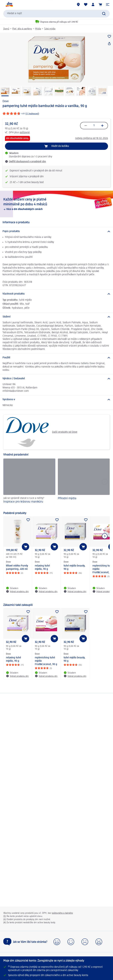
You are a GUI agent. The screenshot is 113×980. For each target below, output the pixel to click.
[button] (108, 4)
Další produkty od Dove (42, 432)
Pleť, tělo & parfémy (22, 29)
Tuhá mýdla (50, 29)
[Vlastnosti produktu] (56, 294)
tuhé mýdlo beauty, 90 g (74, 567)
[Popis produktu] (56, 231)
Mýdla (38, 29)
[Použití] (56, 358)
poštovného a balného (62, 913)
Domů (6, 29)
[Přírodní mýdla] (84, 483)
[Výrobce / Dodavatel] (56, 379)
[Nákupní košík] (100, 4)
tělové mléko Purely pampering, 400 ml (17, 567)
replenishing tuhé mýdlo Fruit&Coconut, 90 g (46, 661)
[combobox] (56, 14)
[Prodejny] (78, 4)
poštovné (25, 133)
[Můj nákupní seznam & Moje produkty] (86, 4)
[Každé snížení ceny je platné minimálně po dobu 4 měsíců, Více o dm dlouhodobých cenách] (56, 204)
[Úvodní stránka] (9, 4)
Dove (6, 101)
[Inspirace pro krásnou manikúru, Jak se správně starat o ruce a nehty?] (29, 483)
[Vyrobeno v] (56, 400)
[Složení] (56, 317)
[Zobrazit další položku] (105, 536)
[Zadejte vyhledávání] (104, 14)
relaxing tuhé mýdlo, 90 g (42, 567)
